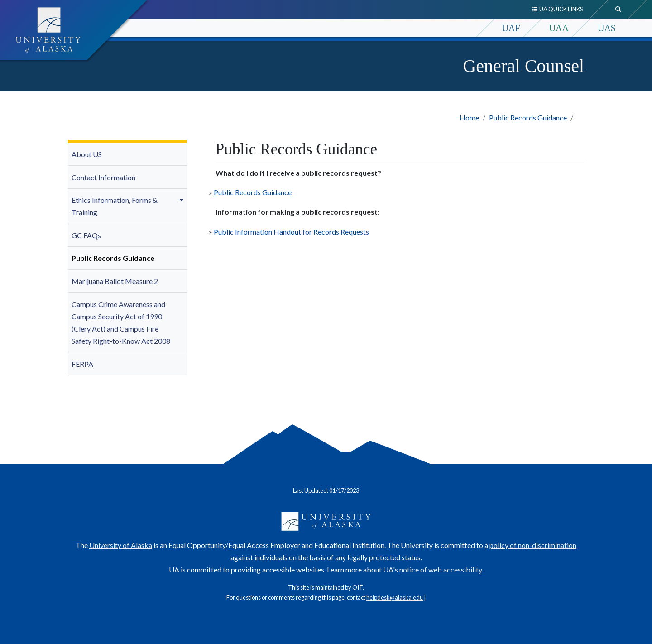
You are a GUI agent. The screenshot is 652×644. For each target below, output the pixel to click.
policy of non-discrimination (533, 545)
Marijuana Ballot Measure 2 (115, 281)
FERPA (82, 364)
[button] (183, 200)
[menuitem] (127, 155)
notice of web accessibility (441, 570)
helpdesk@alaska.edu (395, 597)
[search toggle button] (618, 10)
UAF (511, 28)
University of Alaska (121, 545)
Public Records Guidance (528, 118)
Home (469, 118)
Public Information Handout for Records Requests (291, 232)
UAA (559, 28)
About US (87, 154)
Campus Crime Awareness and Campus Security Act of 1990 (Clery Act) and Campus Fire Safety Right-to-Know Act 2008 (121, 323)
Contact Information (103, 177)
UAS (607, 28)
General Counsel (523, 66)
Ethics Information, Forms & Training (115, 206)
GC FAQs (86, 235)
